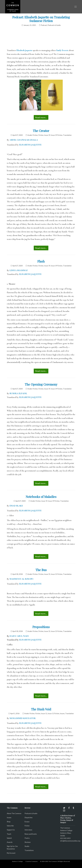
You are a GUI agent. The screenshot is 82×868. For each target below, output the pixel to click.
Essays (27, 822)
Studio (27, 846)
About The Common (14, 813)
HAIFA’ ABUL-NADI (19, 636)
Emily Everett (62, 50)
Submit (9, 838)
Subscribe (10, 826)
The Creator (41, 131)
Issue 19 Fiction (57, 135)
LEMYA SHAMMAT (19, 270)
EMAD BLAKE (16, 506)
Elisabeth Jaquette (24, 50)
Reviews (28, 842)
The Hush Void (41, 709)
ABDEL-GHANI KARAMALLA (24, 140)
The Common (65, 828)
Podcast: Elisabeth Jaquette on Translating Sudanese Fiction (41, 19)
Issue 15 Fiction (57, 574)
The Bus (41, 570)
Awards (10, 842)
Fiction (41, 135)
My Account (11, 853)
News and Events (31, 834)
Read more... (41, 117)
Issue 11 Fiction (54, 713)
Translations (29, 850)
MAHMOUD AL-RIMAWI (21, 579)
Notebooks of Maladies (41, 497)
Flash (41, 261)
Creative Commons (32, 861)
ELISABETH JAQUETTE (31, 145)
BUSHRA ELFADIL (18, 393)
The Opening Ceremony (41, 384)
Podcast (44, 25)
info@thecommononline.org (70, 841)
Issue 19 (47, 135)
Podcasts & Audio (54, 25)
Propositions (41, 627)
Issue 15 (47, 574)
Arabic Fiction (33, 135)
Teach (9, 834)
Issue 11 (44, 713)
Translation (67, 135)
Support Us (11, 830)
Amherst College (17, 861)
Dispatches (29, 818)
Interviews (28, 830)
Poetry (27, 838)
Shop (9, 822)
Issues (62, 713)
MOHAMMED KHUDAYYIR (23, 718)
